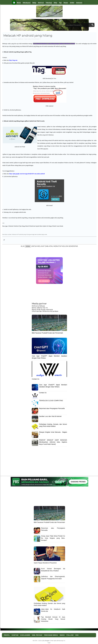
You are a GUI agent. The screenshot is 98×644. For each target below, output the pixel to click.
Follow (70, 635)
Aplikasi (20, 39)
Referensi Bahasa (38, 306)
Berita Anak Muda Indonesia (42, 310)
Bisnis (19, 3)
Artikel (72, 3)
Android (14, 39)
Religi (34, 3)
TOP (49, 643)
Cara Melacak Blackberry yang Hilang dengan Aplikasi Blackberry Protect (54, 44)
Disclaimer (25, 635)
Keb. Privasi (37, 635)
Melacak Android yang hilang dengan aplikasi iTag (18, 52)
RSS (77, 635)
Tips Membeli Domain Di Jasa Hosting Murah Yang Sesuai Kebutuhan (53, 619)
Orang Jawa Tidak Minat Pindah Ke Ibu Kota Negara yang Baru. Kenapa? (53, 538)
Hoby (55, 3)
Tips (60, 3)
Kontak (15, 635)
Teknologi (49, 3)
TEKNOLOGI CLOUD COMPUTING (51, 401)
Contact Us (35, 379)
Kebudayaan (27, 3)
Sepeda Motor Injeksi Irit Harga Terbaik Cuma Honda (49, 226)
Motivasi (41, 3)
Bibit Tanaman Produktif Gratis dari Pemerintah (47, 333)
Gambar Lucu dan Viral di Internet (50, 416)
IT (40, 39)
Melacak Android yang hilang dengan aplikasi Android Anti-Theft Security (24, 121)
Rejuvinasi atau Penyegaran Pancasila (52, 408)
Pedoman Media (51, 635)
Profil (7, 635)
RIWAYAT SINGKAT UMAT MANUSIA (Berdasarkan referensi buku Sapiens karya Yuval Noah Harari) (53, 442)
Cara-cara (27, 39)
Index (62, 635)
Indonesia (79, 3)
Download (35, 39)
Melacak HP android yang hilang (21, 234)
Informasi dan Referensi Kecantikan (45, 311)
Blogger (47, 641)
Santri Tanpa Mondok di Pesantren (45, 563)
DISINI (28, 246)
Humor (66, 3)
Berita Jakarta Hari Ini (40, 308)
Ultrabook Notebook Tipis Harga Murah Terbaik (20, 226)
